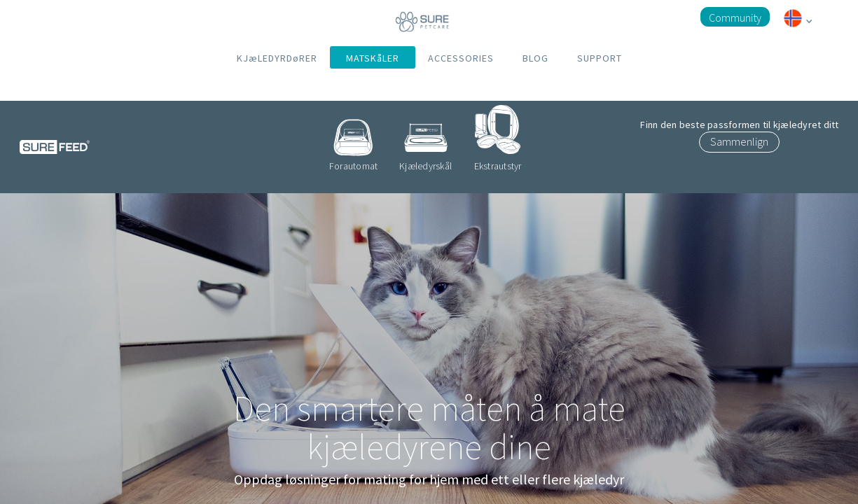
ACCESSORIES (461, 58)
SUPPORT (600, 58)
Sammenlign (739, 141)
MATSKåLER (373, 58)
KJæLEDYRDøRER (277, 58)
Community (735, 17)
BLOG (535, 58)
